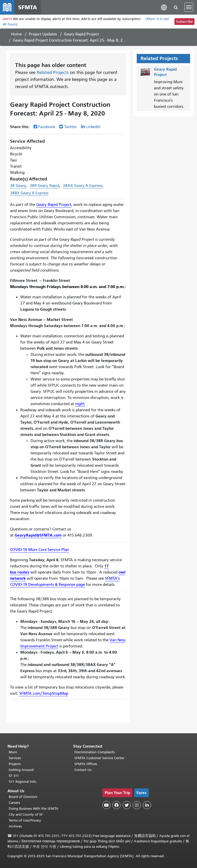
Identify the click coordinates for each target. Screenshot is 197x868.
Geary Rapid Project (81, 34)
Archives (15, 826)
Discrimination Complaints (95, 752)
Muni (13, 752)
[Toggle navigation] (189, 7)
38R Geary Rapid (45, 186)
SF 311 (14, 776)
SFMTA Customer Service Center (99, 758)
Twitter (71, 127)
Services (15, 758)
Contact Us (83, 770)
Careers (14, 803)
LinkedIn (93, 127)
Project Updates (43, 34)
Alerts (7, 19)
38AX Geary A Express (83, 186)
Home (16, 34)
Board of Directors (23, 797)
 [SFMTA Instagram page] (137, 805)
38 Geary (18, 186)
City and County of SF (26, 814)
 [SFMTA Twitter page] (127, 805)
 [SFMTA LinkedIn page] (147, 805)
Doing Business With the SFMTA (34, 809)
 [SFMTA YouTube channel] (106, 805)
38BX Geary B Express (29, 193)
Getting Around (21, 770)
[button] (164, 7)
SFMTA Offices (86, 764)
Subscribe (184, 22)
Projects (15, 764)
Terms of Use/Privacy (25, 820)
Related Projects (53, 72)
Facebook (47, 127)
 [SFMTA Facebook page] (116, 805)
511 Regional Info (22, 782)
